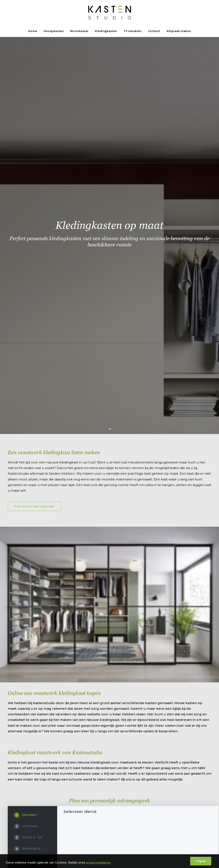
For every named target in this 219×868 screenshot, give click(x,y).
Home (33, 31)
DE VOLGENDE (199, 578)
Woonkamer (79, 31)
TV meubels (133, 31)
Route (13, 698)
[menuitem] (34, 31)
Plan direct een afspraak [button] (35, 157)
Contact (154, 31)
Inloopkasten (54, 31)
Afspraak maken (179, 31)
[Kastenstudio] (110, 13)
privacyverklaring (59, 859)
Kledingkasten (106, 31)
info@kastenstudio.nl (91, 686)
